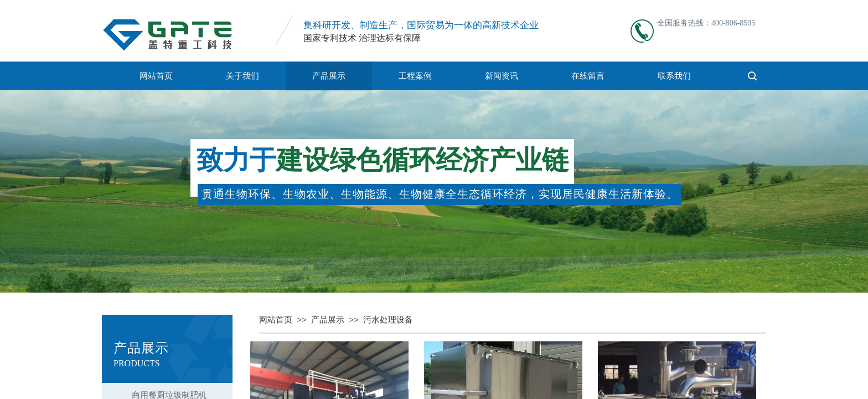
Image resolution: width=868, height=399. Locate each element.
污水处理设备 (388, 320)
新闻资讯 (502, 76)
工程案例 (415, 76)
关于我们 (242, 76)
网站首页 (156, 76)
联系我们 (674, 76)
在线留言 (588, 76)
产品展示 (329, 76)
